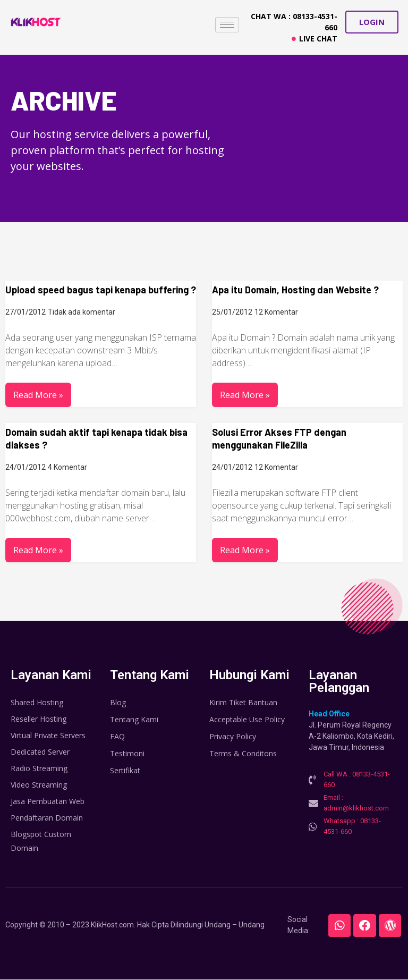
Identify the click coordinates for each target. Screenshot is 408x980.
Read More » (38, 395)
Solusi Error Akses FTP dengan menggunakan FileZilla (279, 438)
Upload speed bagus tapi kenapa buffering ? (101, 290)
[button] (372, 22)
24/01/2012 (25, 467)
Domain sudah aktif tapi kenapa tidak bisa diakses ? (96, 438)
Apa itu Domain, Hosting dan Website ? (295, 290)
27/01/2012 (25, 312)
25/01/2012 (232, 312)
